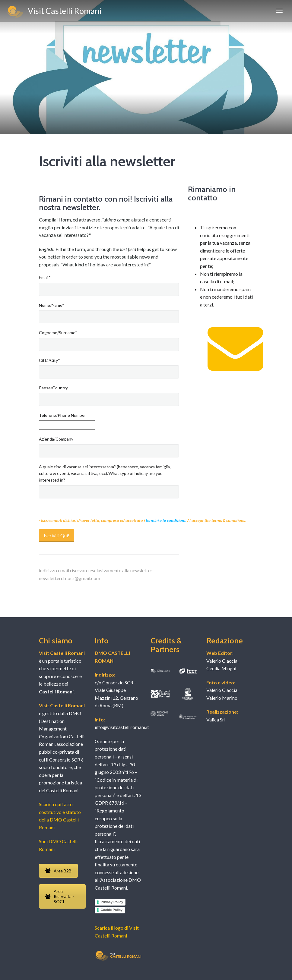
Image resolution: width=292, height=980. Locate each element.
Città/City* (49, 360)
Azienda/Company (56, 439)
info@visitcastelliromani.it (122, 727)
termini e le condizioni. (166, 520)
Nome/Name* (52, 305)
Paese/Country (53, 388)
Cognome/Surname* (58, 333)
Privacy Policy (112, 902)
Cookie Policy (112, 910)
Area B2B (58, 871)
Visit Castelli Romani (54, 12)
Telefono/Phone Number (62, 415)
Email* (45, 277)
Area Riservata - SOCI (60, 896)
